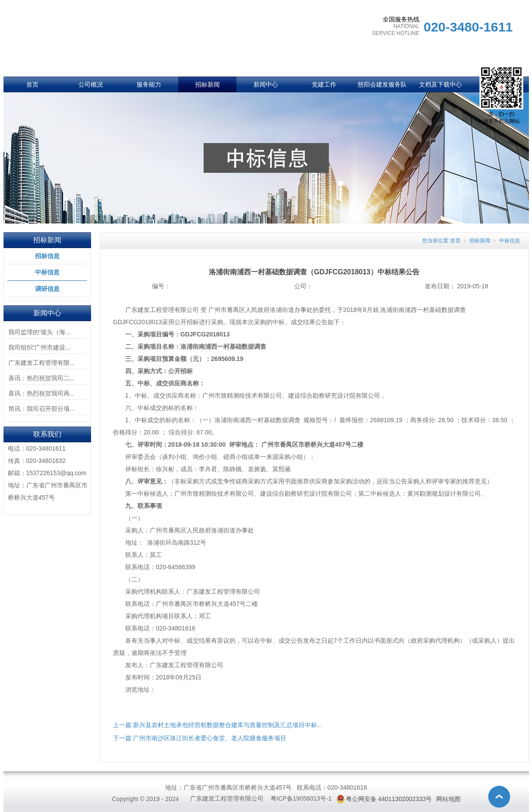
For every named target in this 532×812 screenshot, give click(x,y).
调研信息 (47, 289)
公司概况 (91, 84)
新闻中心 (266, 84)
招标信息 (47, 256)
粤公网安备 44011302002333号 (389, 799)
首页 (32, 84)
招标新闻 (208, 84)
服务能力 (149, 84)
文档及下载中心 (440, 84)
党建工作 (324, 84)
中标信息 (47, 272)
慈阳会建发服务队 (382, 84)
